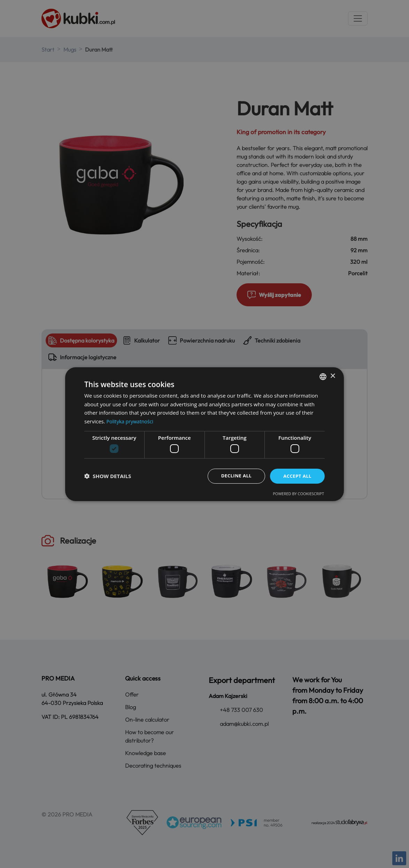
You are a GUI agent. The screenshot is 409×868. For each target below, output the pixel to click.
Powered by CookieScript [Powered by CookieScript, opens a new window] (298, 494)
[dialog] (204, 434)
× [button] (333, 376)
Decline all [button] (234, 476)
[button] (108, 476)
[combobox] (323, 376)
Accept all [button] (297, 476)
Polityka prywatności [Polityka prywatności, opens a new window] (132, 421)
